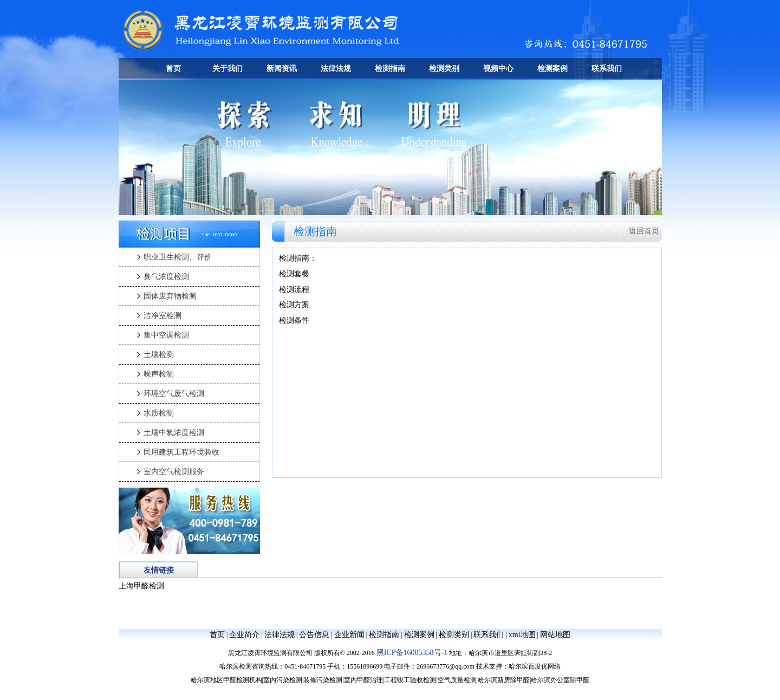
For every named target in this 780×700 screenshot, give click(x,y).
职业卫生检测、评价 (178, 257)
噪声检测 (159, 374)
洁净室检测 (162, 316)
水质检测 (159, 413)
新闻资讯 (282, 69)
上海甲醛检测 (141, 586)
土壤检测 (159, 355)
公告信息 (314, 635)
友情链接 (159, 570)
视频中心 (498, 69)
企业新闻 (349, 635)
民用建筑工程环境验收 (181, 452)
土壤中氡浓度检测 (174, 433)
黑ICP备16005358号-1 (412, 653)
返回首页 (644, 231)
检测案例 (552, 69)
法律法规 (336, 69)
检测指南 (390, 69)
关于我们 (227, 69)
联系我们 (607, 69)
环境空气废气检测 (174, 394)
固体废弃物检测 (170, 296)
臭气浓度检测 (166, 277)
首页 (173, 69)
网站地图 (555, 635)
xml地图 (522, 635)
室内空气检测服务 (174, 472)
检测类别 (444, 69)
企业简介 (244, 635)
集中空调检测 (166, 335)
